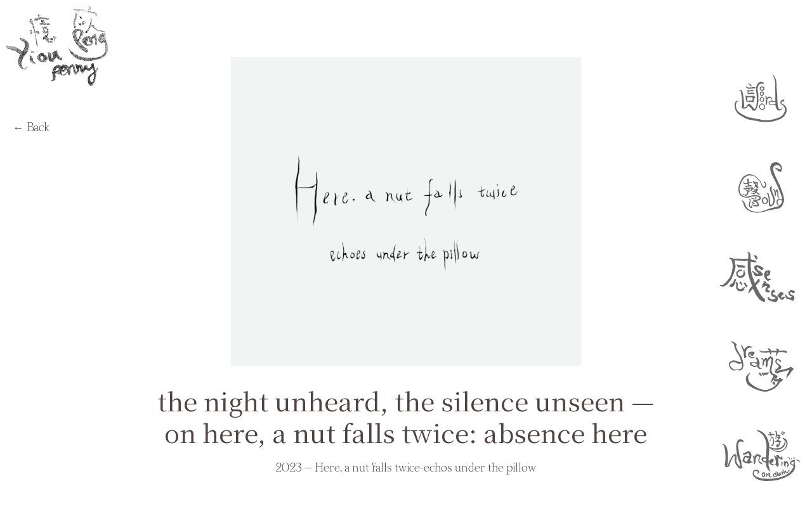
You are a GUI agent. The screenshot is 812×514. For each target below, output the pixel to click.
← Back (31, 128)
